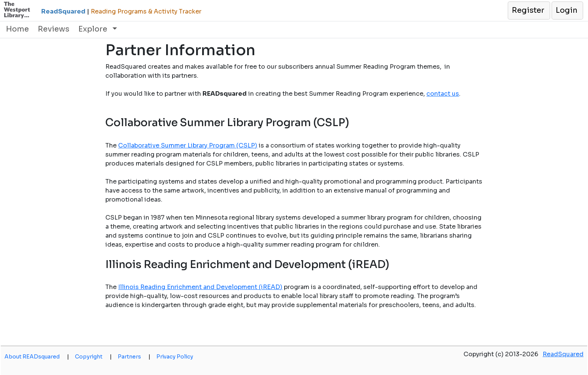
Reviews (54, 29)
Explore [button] (94, 29)
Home (17, 29)
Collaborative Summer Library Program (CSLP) (188, 145)
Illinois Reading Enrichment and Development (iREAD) (200, 287)
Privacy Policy (175, 357)
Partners (134, 357)
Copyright (93, 357)
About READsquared (37, 357)
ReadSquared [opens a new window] (563, 354)
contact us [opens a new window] (443, 94)
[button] (529, 11)
